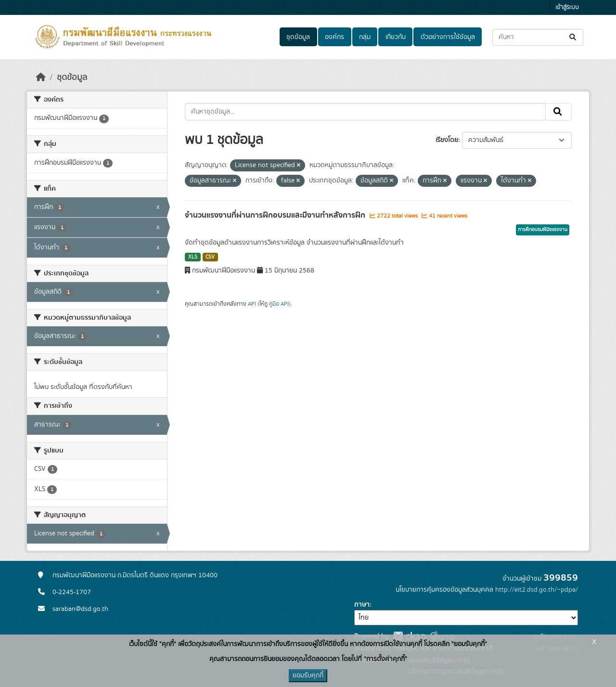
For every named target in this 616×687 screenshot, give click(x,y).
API (252, 304)
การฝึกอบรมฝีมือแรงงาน (543, 230)
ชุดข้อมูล (298, 37)
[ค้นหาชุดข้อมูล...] (538, 37)
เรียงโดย (447, 140)
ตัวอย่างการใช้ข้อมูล (448, 37)
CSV (210, 257)
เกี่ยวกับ (396, 37)
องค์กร (334, 37)
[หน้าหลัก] (41, 78)
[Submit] (573, 37)
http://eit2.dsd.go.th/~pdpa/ (537, 590)
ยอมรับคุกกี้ (308, 675)
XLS (193, 257)
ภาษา (362, 605)
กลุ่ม (365, 37)
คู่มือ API (279, 304)
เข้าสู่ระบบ (567, 7)
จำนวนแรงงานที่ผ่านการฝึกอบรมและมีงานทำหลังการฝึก (276, 215)
